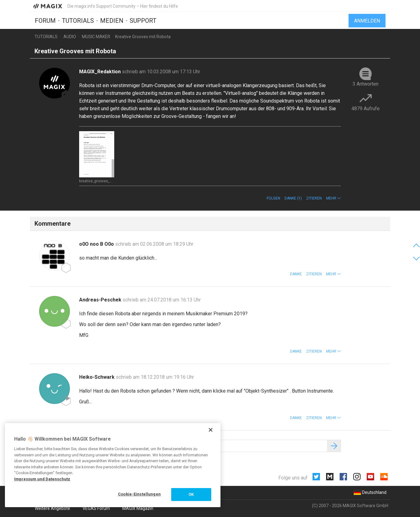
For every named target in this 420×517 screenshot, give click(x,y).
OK (191, 494)
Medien (112, 21)
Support (143, 21)
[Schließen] (211, 430)
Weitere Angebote (52, 508)
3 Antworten (365, 84)
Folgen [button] (273, 198)
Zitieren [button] (314, 198)
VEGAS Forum (96, 508)
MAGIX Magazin (138, 508)
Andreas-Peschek (101, 300)
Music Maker (96, 37)
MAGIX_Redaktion (101, 72)
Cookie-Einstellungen (139, 494)
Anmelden (367, 21)
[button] (333, 198)
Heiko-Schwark (97, 377)
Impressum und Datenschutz (42, 479)
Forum (45, 21)
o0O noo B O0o (97, 244)
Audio (70, 37)
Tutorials (78, 21)
